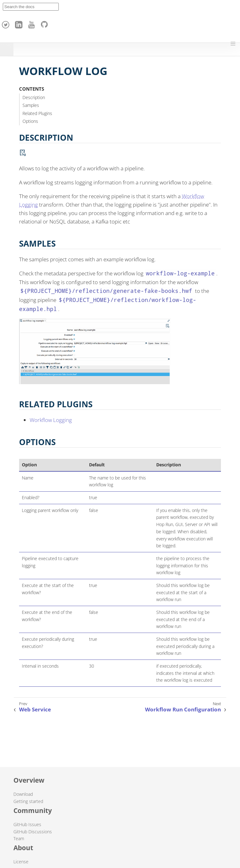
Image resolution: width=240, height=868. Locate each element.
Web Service (35, 710)
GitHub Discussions (33, 832)
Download (23, 794)
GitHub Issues (27, 824)
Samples (31, 105)
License (21, 862)
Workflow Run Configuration (183, 710)
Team (19, 838)
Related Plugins (37, 113)
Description (34, 97)
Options (30, 121)
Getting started (28, 801)
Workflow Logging (51, 420)
